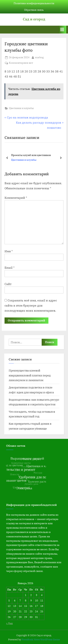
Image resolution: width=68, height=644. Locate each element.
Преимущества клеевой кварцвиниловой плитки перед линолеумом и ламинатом (30, 375)
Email (10, 268)
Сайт (8, 284)
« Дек (9, 623)
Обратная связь (34, 10)
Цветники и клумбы (21, 108)
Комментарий (16, 198)
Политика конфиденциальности (34, 3)
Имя (9, 251)
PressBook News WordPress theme (41, 640)
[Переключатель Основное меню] (62, 30)
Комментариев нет (21, 63)
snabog (39, 57)
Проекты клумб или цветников (31, 155)
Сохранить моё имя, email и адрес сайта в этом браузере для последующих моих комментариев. (31, 305)
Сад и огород (34, 19)
